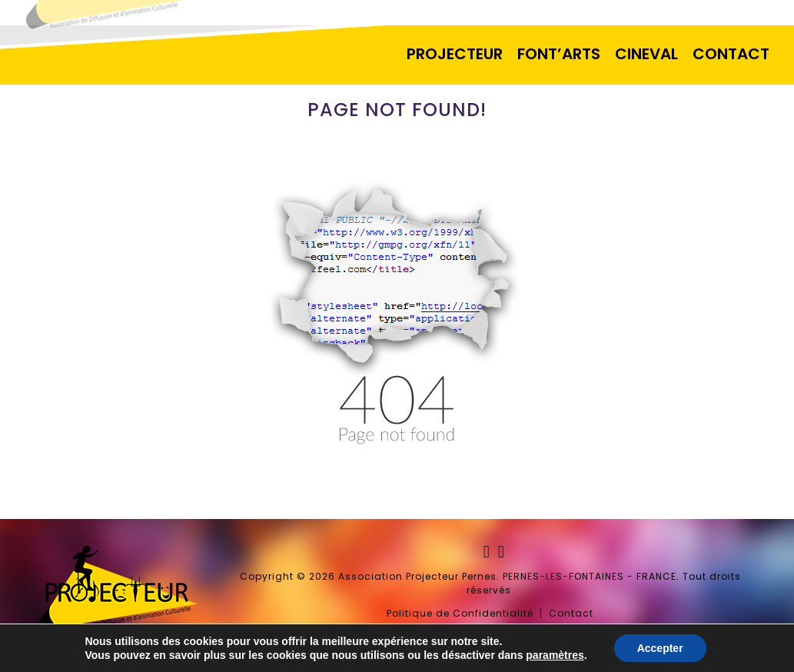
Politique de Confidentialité (460, 613)
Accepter (660, 648)
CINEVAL (646, 54)
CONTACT (731, 54)
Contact (571, 613)
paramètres (555, 655)
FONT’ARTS (559, 54)
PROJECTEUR (455, 54)
